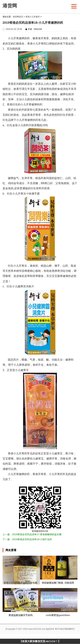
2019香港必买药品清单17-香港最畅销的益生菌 (37, 534)
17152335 (67, 629)
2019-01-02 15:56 (14, 29)
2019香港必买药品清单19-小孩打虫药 (32, 539)
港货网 (10, 6)
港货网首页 (18, 17)
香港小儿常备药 (33, 17)
